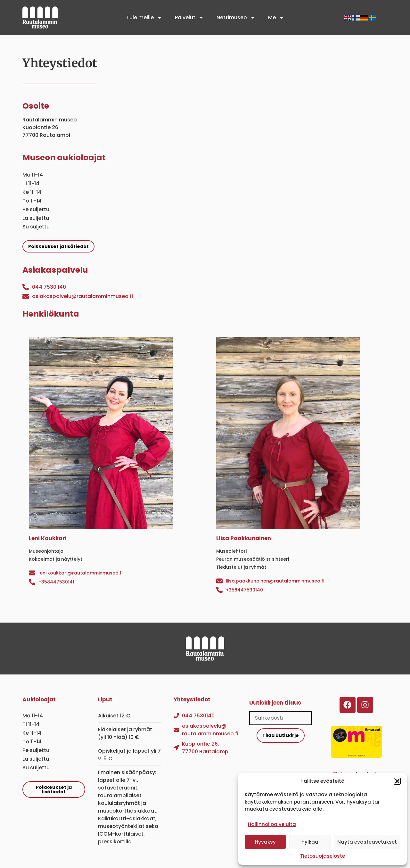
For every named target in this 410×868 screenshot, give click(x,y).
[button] (397, 781)
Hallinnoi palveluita (272, 824)
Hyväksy (265, 842)
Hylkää (310, 842)
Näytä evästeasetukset (367, 842)
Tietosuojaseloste (323, 856)
